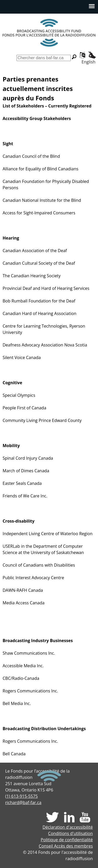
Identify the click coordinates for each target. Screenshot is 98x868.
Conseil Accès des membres (66, 846)
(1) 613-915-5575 (22, 796)
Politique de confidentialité (67, 840)
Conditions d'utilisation (70, 833)
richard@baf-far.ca (23, 802)
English (88, 62)
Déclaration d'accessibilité (68, 827)
